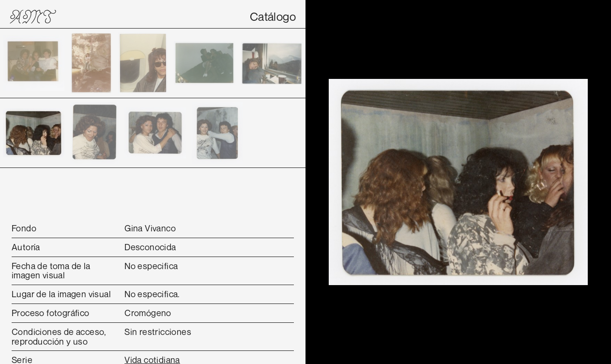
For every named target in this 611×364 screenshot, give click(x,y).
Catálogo (273, 16)
